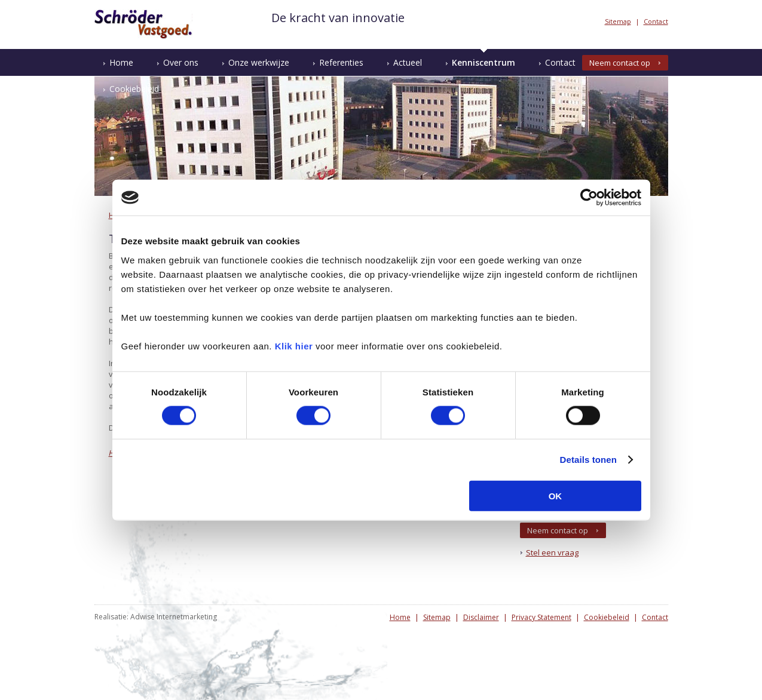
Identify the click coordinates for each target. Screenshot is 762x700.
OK (556, 495)
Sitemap (618, 21)
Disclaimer (481, 617)
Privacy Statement (541, 617)
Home (121, 62)
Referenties (341, 62)
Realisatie (111, 617)
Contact (656, 21)
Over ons (181, 62)
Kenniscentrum (483, 62)
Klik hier (294, 346)
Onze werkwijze (259, 62)
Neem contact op (620, 63)
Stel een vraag (552, 552)
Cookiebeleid (134, 89)
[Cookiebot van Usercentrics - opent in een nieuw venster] (589, 198)
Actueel (408, 62)
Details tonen (588, 460)
